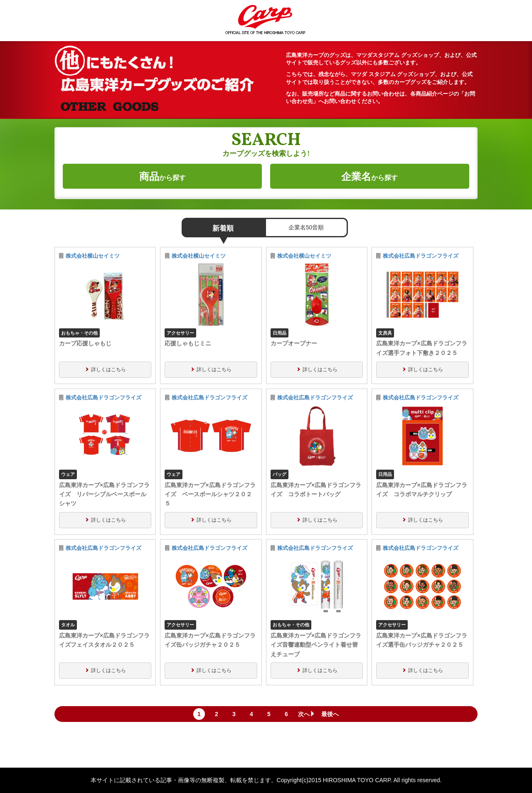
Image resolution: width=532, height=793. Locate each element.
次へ (307, 714)
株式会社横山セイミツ (93, 256)
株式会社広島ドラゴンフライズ (421, 256)
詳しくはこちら (108, 369)
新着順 (223, 228)
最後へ (330, 714)
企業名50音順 (306, 227)
